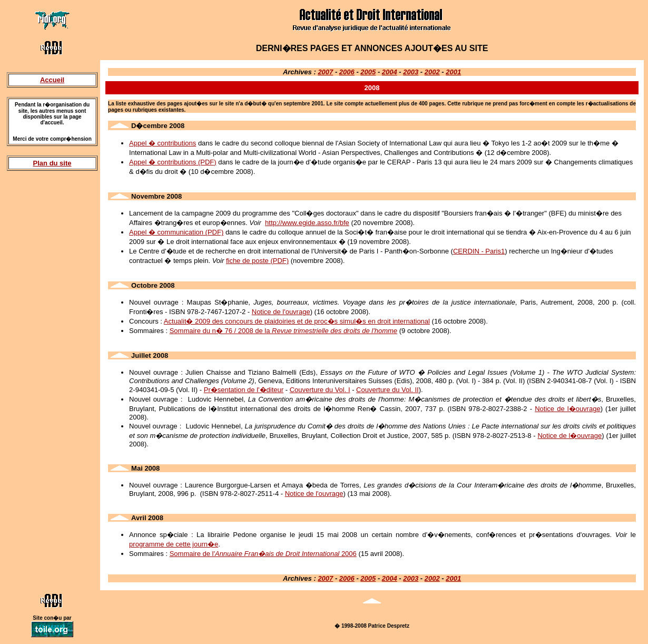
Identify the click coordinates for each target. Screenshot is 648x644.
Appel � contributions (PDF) (173, 162)
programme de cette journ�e (174, 544)
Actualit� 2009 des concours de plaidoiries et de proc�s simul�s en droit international (297, 321)
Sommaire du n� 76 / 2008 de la (283, 331)
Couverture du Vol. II (387, 390)
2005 (368, 72)
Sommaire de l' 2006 (263, 554)
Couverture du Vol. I (320, 390)
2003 (411, 72)
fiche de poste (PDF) (257, 261)
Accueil (52, 80)
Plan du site (52, 163)
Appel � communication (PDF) (176, 232)
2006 (347, 72)
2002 (432, 72)
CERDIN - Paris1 (479, 251)
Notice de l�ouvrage (567, 409)
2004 (390, 72)
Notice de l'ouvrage (281, 312)
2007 (325, 72)
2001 (453, 72)
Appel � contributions (163, 143)
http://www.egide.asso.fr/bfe (307, 223)
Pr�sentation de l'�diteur (244, 390)
